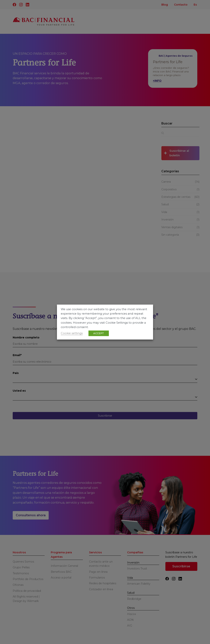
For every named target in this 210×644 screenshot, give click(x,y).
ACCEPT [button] (99, 333)
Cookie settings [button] (72, 333)
